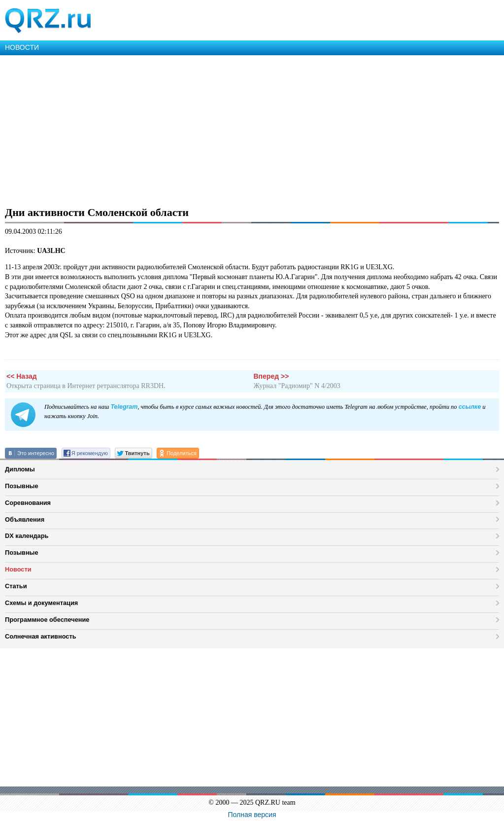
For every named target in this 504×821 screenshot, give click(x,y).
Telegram (124, 407)
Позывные (22, 486)
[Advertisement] (252, 129)
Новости (18, 569)
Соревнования (28, 503)
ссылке (470, 407)
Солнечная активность (41, 636)
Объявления (25, 519)
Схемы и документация (41, 603)
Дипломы (20, 469)
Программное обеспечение (47, 620)
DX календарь (27, 536)
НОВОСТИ (22, 47)
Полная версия (252, 815)
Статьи (16, 586)
